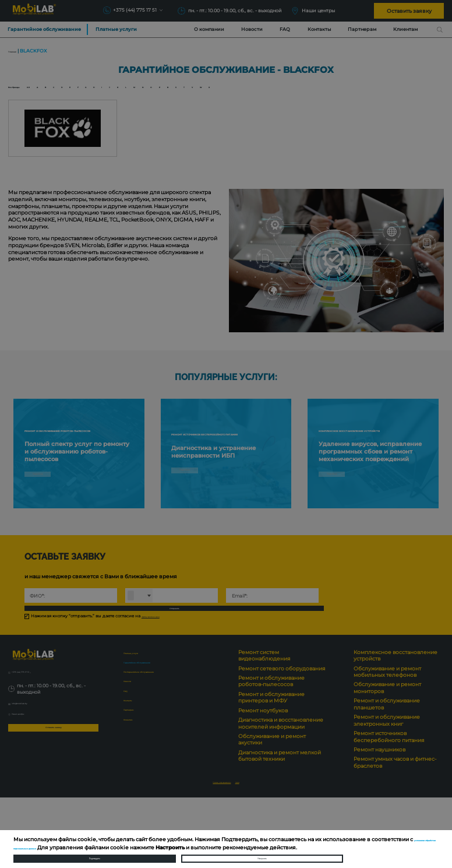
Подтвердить (94, 853)
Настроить (262, 853)
